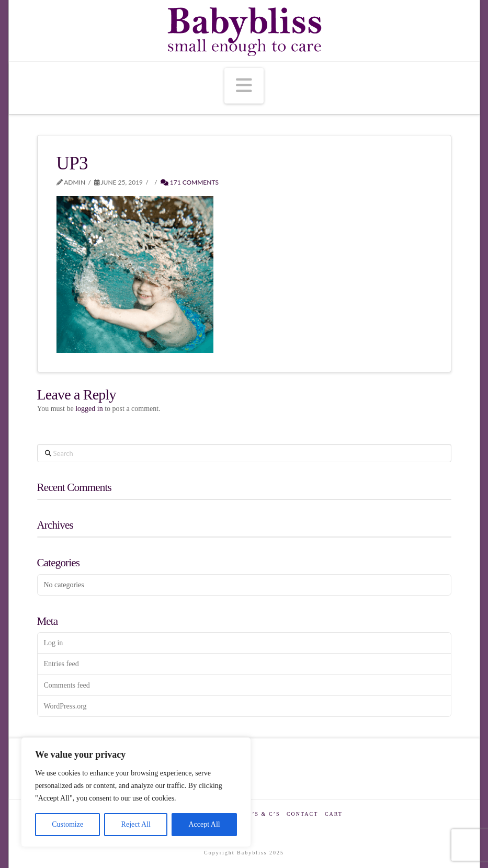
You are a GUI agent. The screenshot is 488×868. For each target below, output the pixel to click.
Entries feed (61, 664)
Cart (334, 814)
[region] (136, 792)
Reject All (136, 824)
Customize (67, 824)
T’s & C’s (264, 814)
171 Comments (190, 182)
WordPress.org (65, 706)
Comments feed (66, 685)
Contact (302, 814)
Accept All (204, 824)
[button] (244, 86)
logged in (89, 409)
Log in (53, 643)
